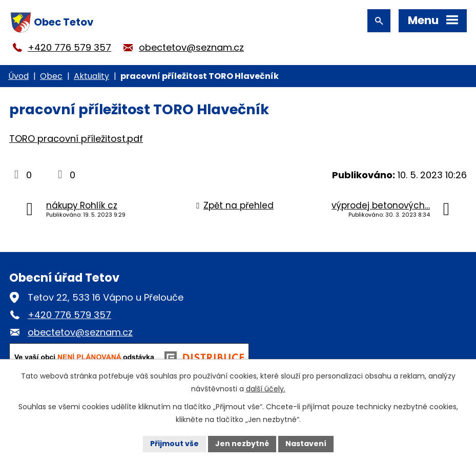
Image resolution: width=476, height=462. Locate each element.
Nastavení (306, 444)
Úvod (18, 76)
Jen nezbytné (242, 444)
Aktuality (91, 76)
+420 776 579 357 (69, 47)
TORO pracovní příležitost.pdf (76, 139)
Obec (51, 76)
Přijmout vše (174, 444)
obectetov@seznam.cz (191, 47)
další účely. (266, 389)
